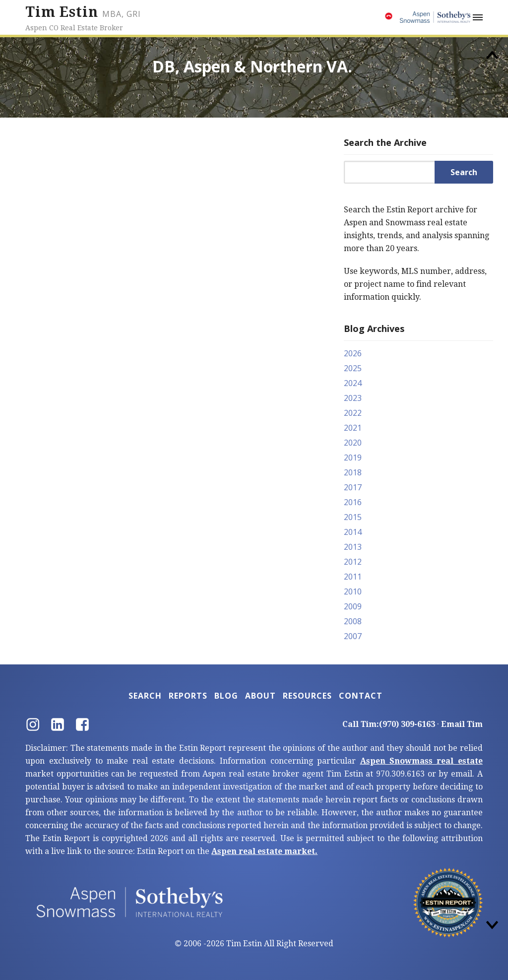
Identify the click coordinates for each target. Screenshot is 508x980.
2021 (353, 428)
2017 (353, 487)
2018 (353, 472)
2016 (353, 502)
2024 (353, 383)
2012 (353, 562)
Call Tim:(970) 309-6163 (389, 724)
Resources (307, 696)
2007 (353, 636)
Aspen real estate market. (264, 851)
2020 (353, 443)
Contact (361, 696)
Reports (188, 696)
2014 (353, 532)
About (260, 696)
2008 (353, 621)
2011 (353, 577)
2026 (353, 353)
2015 (353, 517)
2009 (353, 606)
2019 (353, 457)
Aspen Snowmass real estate (421, 761)
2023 (353, 398)
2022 (353, 413)
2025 (353, 368)
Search (145, 696)
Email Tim (462, 724)
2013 (353, 547)
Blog (226, 696)
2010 (353, 591)
